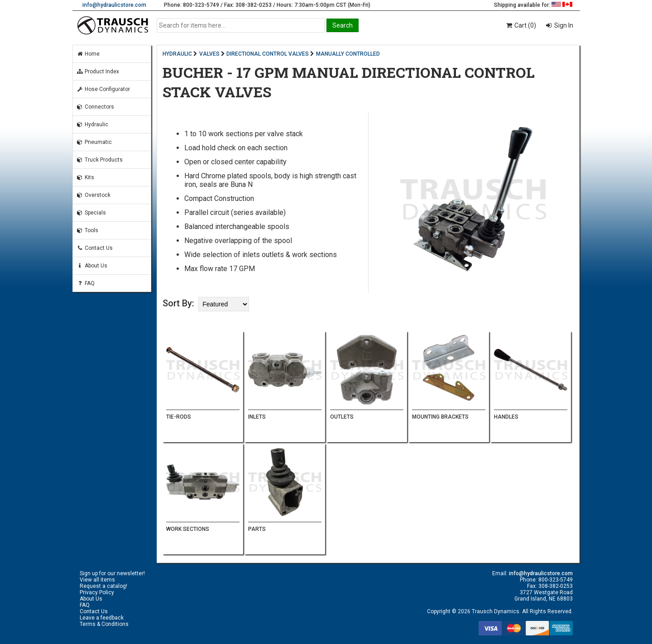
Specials (91, 213)
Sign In (563, 25)
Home (88, 54)
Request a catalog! (103, 586)
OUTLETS (342, 417)
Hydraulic (92, 124)
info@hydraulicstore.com (114, 5)
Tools (87, 230)
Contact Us (95, 248)
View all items (97, 580)
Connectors (95, 107)
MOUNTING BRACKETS (440, 417)
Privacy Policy (97, 592)
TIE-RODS (179, 417)
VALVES (209, 54)
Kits (85, 177)
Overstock (93, 195)
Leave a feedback (102, 618)
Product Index (98, 72)
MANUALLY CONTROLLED (348, 54)
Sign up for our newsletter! (112, 573)
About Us (92, 266)
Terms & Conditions (104, 624)
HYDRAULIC (177, 54)
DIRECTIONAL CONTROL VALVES (268, 54)
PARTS (257, 529)
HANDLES (506, 417)
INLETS (257, 417)
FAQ (86, 283)
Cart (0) (520, 25)
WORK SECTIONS (188, 529)
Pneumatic (94, 142)
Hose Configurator (103, 89)
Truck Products (100, 160)
